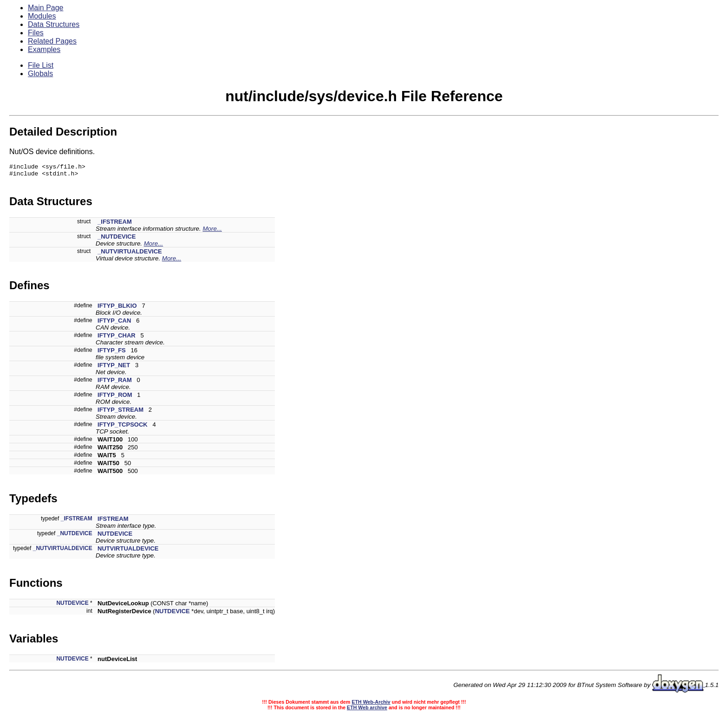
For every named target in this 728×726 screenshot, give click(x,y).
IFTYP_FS (112, 353)
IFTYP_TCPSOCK (123, 427)
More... (212, 231)
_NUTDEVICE (117, 239)
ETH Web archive (367, 710)
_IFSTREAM (115, 224)
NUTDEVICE (115, 536)
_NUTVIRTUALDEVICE (130, 254)
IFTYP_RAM (115, 383)
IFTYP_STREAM (120, 412)
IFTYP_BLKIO (117, 308)
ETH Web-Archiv (371, 705)
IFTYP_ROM (115, 398)
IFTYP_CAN (114, 323)
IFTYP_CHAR (117, 338)
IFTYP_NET (114, 368)
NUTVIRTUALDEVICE (128, 551)
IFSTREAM (113, 522)
